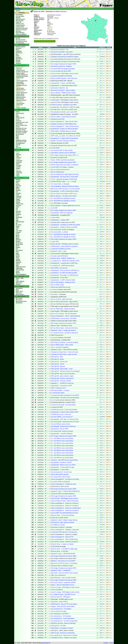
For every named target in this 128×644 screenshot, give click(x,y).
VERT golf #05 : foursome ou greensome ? (63, 378)
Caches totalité (20, 84)
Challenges (19, 51)
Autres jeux (19, 293)
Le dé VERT (54, 208)
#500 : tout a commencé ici (58, 575)
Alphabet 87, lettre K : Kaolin (59, 251)
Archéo (18, 184)
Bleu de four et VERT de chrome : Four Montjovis (64, 563)
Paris (18, 156)
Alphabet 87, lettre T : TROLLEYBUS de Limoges (64, 350)
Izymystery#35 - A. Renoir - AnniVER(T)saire (63, 83)
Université (18, 262)
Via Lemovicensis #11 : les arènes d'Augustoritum (64, 621)
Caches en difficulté (21, 34)
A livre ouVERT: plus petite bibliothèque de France (65, 513)
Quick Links (19, 283)
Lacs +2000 (19, 231)
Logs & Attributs (20, 281)
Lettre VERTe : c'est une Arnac (59, 268)
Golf (17, 219)
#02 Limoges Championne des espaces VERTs (64, 568)
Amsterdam (19, 161)
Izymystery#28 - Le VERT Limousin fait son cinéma (65, 191)
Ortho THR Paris (20, 33)
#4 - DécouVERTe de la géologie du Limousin (63, 201)
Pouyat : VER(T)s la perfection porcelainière (63, 160)
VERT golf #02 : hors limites (59, 626)
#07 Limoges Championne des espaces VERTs (64, 436)
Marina (18, 238)
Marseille (19, 155)
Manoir (18, 235)
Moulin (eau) (19, 243)
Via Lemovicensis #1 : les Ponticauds (61, 616)
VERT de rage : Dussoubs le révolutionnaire (63, 633)
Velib (17, 265)
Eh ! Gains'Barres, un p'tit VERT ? (60, 614)
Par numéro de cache (21, 41)
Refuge (18, 255)
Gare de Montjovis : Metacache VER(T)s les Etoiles (65, 186)
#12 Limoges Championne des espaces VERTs (64, 64)
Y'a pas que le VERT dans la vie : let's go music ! (64, 532)
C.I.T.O (17, 119)
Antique (18, 181)
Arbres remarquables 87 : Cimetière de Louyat (63, 484)
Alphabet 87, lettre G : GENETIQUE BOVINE (63, 554)
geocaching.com (46, 643)
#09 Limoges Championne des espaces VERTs (64, 239)
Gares (17, 216)
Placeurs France (21, 70)
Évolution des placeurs (22, 72)
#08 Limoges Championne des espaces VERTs (64, 323)
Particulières (19, 59)
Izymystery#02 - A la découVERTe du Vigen (63, 467)
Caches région (20, 88)
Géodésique (19, 217)
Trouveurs (19, 69)
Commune (18, 121)
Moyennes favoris (21, 90)
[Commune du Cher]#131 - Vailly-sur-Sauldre (63, 90)
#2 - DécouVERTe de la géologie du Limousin (63, 237)
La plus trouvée (20, 27)
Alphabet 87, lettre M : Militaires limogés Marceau (64, 520)
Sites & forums (20, 294)
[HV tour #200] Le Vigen (58, 285)
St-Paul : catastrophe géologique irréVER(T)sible (64, 179)
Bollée (17, 116)
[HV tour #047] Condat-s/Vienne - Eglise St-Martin (64, 302)
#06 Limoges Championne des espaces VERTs (64, 489)
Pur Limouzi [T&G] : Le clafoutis (60, 232)
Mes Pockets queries (21, 301)
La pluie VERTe (55, 218)
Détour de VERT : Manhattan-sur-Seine (62, 326)
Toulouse (19, 158)
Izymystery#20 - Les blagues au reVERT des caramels (66, 225)
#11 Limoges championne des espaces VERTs (64, 162)
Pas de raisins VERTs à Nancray (60, 474)
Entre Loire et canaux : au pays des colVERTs (63, 582)
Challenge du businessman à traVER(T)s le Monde (65, 57)
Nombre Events (20, 96)
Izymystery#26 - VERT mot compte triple (62, 213)
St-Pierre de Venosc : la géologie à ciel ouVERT (64, 105)
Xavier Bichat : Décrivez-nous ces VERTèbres (63, 153)
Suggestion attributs (21, 140)
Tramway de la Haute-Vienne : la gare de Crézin (64, 354)
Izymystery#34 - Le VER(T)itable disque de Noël (64, 86)
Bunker (18, 189)
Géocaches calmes (21, 130)
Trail (17, 146)
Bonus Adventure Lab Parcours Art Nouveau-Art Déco (65, 62)
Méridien (18, 241)
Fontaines (18, 214)
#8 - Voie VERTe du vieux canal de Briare (62, 455)
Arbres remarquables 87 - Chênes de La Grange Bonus (66, 508)
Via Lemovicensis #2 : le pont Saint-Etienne (63, 618)
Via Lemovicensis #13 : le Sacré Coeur (62, 472)
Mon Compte (19, 298)
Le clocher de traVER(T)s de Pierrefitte (62, 76)
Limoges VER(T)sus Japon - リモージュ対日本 (64, 181)
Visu (17, 115)
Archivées (18, 63)
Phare (17, 252)
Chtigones (58, 15)
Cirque (18, 207)
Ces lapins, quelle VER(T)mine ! (60, 256)
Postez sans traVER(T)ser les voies (61, 287)
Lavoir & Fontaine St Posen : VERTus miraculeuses (65, 501)
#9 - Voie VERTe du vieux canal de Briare (62, 458)
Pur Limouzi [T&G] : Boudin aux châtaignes (63, 230)
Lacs (17, 229)
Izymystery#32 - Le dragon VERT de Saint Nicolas (65, 138)
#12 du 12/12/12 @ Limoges (59, 611)
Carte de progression (22, 81)
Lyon (18, 153)
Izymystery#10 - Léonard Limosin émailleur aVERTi (65, 412)
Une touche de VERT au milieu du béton (62, 150)
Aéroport (18, 180)
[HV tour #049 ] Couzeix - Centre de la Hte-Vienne (65, 328)
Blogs (17, 290)
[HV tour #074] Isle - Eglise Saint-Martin (62, 299)
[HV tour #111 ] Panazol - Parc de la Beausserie (64, 314)
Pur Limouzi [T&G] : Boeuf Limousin (61, 477)
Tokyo (18, 176)
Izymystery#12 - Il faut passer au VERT (62, 386)
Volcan (18, 271)
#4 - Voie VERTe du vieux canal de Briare (62, 446)
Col (17, 210)
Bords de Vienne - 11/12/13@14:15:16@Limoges (64, 549)
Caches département (22, 93)
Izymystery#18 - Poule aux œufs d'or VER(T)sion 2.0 (65, 270)
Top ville (18, 145)
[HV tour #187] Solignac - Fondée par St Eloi (63, 282)
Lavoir (17, 234)
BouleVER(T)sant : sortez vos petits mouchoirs (64, 578)
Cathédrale (19, 196)
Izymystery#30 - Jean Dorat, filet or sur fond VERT (65, 177)
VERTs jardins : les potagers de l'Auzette (62, 628)
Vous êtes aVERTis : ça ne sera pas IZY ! (62, 417)
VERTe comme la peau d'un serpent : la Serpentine (65, 165)
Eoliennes (18, 211)
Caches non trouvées (21, 30)
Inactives (18, 62)
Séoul (18, 174)
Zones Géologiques (21, 274)
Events (18, 56)
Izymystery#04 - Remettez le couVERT (62, 462)
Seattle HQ (19, 173)
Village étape (19, 268)
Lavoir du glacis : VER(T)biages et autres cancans (65, 100)
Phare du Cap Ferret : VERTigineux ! (61, 597)
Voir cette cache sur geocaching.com (45, 41)
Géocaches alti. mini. (21, 128)
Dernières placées (20, 47)
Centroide (18, 198)
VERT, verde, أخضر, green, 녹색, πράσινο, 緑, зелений (66, 136)
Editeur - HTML (20, 278)
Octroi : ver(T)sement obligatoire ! (60, 347)
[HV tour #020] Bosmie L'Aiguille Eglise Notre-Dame (65, 174)
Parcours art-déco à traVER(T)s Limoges (62, 566)
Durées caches (20, 94)
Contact (111, 643)
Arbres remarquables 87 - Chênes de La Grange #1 (65, 503)
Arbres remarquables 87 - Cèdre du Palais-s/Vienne (65, 126)
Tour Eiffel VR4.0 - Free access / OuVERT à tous (64, 110)
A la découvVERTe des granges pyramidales (63, 69)
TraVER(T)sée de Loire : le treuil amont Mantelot (64, 410)
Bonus (17, 50)
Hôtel (17, 220)
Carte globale (20, 82)
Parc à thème (19, 250)
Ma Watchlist (19, 303)
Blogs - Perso (19, 291)
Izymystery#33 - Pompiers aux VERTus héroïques (64, 129)
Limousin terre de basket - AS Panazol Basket (63, 405)
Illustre (18, 226)
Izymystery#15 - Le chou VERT (59, 278)
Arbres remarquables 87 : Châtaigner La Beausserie (65, 530)
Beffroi (18, 187)
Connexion (18, 9)
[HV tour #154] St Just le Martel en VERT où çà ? (64, 194)
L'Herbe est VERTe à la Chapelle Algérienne (63, 494)
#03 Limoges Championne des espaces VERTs (64, 556)
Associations (19, 288)
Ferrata (18, 127)
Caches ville (19, 105)
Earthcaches (19, 53)
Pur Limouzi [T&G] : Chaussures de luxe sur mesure (65, 422)
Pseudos (18, 284)
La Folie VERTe (55, 148)
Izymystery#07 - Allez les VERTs (60, 429)
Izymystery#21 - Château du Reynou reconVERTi (64, 227)
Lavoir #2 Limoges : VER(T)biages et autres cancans (65, 587)
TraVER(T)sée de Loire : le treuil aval (61, 414)
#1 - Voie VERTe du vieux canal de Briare (62, 438)
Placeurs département (22, 75)
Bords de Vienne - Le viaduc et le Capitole (62, 544)
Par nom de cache (20, 40)
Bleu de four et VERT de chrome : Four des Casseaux (66, 189)
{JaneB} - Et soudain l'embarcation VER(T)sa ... (64, 141)
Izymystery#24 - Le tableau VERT (60, 220)
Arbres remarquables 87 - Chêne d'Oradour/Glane (64, 539)
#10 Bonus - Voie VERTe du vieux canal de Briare (64, 460)
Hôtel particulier (20, 222)
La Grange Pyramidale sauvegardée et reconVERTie (65, 395)
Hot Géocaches (20, 134)
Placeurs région (20, 73)
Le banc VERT (55, 242)
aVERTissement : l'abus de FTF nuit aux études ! (64, 604)
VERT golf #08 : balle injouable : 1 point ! (62, 369)
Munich (18, 168)
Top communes (20, 103)
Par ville (18, 38)
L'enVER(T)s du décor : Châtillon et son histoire (64, 638)
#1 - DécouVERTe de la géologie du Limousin (63, 234)
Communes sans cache (22, 122)
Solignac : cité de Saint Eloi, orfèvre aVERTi (63, 606)
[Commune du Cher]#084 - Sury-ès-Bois (62, 52)
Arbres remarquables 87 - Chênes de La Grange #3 (65, 510)
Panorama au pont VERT (58, 119)
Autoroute (18, 186)
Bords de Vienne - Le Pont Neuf (60, 551)
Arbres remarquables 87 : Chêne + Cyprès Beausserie (66, 316)
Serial (17, 139)
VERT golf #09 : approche (58, 366)
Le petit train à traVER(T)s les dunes (61, 249)
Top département (20, 143)
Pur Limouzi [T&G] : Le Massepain (60, 184)
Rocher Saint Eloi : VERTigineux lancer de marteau (65, 244)
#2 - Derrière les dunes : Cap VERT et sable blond (65, 333)
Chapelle (18, 201)
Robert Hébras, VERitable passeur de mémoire (64, 131)
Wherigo (18, 60)
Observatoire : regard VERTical (59, 602)
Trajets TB (18, 22)
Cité (17, 208)
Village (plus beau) (21, 267)
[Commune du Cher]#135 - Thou (60, 50)
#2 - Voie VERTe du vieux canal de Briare (62, 441)
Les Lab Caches (20, 16)
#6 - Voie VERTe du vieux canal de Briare (62, 450)
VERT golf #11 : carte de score (59, 362)
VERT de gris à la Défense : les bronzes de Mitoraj (65, 342)
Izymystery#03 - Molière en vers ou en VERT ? (64, 465)
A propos (106, 643)
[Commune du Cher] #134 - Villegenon (61, 66)
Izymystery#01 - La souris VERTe (60, 470)
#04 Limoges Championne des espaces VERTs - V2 (65, 155)
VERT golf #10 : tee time (58, 364)
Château (18, 202)
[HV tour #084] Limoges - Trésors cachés (62, 345)
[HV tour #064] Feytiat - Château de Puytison (63, 309)
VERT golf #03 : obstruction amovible (61, 381)
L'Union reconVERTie (57, 590)
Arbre (17, 183)
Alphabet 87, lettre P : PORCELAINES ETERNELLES (65, 491)
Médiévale (18, 240)
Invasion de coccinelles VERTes (60, 518)
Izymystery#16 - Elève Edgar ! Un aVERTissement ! (65, 275)
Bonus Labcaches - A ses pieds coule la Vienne (64, 196)
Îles (17, 223)
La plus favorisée (20, 25)
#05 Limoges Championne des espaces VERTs (64, 496)
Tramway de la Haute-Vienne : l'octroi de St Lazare (65, 352)
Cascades (18, 193)
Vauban (18, 264)
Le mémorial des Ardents (58, 393)
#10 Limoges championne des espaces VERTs (64, 210)
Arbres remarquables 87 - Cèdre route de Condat (64, 122)
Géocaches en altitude (22, 131)
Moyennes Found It (21, 100)
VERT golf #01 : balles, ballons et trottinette (63, 522)
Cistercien (18, 205)
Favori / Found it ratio (21, 125)
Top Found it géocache (22, 28)
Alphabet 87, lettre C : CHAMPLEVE (61, 570)
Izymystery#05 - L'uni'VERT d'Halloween (62, 434)
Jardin (17, 228)
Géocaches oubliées (21, 133)
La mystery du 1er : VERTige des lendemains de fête (65, 261)
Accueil (18, 11)
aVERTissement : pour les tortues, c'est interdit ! (64, 318)
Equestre (18, 213)
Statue (17, 258)
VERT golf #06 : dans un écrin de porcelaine (63, 374)
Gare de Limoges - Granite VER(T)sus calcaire (64, 117)
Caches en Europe (21, 108)
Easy (17, 54)
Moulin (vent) (19, 244)
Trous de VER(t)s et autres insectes (61, 424)
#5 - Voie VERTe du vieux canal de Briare (62, 448)
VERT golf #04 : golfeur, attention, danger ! (63, 376)
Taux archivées (20, 99)
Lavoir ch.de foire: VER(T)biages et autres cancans (65, 74)
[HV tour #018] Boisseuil (58, 172)
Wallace (18, 273)
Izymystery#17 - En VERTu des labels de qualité (64, 273)
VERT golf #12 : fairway (57, 359)
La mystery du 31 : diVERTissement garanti (63, 266)
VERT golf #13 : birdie (57, 357)
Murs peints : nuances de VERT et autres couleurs (65, 573)
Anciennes (19, 48)
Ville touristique (20, 270)
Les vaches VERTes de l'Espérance (61, 482)
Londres (18, 167)
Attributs (18, 18)
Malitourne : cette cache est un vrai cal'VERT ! (63, 561)
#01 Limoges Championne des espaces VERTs (64, 580)
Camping (18, 190)
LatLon (18, 112)
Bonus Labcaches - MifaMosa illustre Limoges (63, 93)
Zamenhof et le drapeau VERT (59, 158)
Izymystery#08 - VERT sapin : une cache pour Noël (65, 419)
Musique (18, 247)
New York (19, 171)
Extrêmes (18, 57)
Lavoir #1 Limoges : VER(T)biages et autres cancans (65, 592)
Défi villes (18, 31)
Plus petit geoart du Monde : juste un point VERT (64, 112)
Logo (17, 280)
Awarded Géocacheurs (22, 76)
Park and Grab (20, 21)
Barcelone (19, 162)
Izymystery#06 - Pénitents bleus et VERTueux (63, 426)
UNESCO (18, 261)
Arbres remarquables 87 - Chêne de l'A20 (62, 537)
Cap (17, 192)
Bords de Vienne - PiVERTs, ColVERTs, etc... (63, 258)
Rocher (18, 256)
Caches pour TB (20, 118)
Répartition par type (21, 85)
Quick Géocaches (20, 19)
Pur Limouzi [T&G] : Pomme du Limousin (62, 431)
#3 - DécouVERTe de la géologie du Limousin (63, 198)
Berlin (18, 164)
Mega (17, 136)
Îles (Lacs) (18, 225)
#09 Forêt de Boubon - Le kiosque (60, 390)
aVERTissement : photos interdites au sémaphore (64, 246)
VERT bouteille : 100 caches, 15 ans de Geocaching (65, 398)
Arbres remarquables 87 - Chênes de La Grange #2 (65, 506)
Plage (17, 253)
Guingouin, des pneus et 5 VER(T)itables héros (64, 124)
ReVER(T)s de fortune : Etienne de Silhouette (63, 623)
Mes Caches (19, 300)
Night (17, 137)
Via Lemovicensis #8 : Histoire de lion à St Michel (64, 635)
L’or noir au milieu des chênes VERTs (61, 71)
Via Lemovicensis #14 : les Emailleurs (61, 609)
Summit (18, 259)
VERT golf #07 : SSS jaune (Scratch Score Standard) (65, 371)
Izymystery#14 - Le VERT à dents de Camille (63, 280)
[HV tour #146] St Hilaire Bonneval (60, 170)
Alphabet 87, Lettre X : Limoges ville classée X (64, 330)
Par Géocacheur (20, 43)
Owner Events (20, 78)
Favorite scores (20, 24)
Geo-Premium (19, 15)
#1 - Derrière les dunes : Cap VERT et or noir (63, 594)
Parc (17, 249)
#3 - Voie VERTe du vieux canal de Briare (62, 443)
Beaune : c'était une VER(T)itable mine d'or (63, 585)
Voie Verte (18, 148)
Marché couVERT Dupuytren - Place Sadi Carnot (64, 78)
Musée (17, 246)
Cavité (17, 195)
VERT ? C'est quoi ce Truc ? (59, 388)
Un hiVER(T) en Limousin (58, 525)
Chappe (18, 199)
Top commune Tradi (21, 142)
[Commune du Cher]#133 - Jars (60, 88)
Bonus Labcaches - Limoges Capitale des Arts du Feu (65, 206)
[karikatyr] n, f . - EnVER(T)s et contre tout (62, 383)
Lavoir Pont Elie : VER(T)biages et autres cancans (65, 498)
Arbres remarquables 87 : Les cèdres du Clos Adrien (65, 479)
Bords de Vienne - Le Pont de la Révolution (63, 515)
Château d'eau (20, 204)
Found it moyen (20, 113)
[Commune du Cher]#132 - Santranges (62, 527)
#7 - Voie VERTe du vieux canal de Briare (62, 453)
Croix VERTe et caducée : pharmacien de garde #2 (65, 542)
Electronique (19, 124)
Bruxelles (19, 165)
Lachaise (18, 232)
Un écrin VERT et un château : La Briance (62, 167)
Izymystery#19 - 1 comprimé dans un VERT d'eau (64, 263)
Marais (18, 237)
